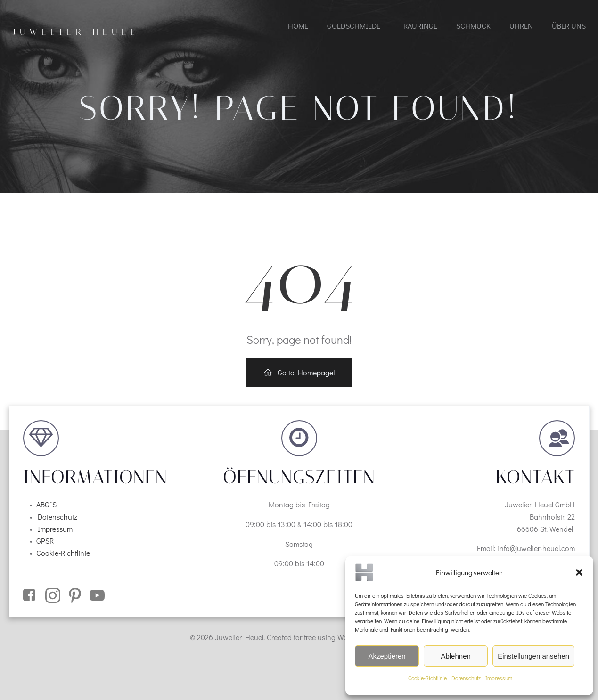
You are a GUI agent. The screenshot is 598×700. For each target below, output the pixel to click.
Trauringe (418, 26)
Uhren (521, 26)
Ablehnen (455, 656)
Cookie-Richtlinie (427, 678)
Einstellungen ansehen (533, 656)
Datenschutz (466, 678)
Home (298, 26)
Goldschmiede (354, 26)
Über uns (569, 26)
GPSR (45, 541)
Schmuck (473, 26)
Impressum (499, 678)
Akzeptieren (387, 656)
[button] (579, 572)
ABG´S (46, 504)
